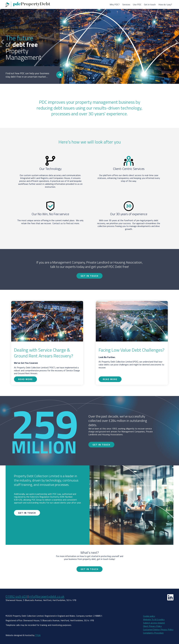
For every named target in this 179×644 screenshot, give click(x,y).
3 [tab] (94, 78)
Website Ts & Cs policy (154, 619)
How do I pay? (165, 4)
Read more (60, 75)
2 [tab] (89, 78)
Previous (2, 42)
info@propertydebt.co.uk (47, 596)
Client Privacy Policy (152, 626)
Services (126, 4)
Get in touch (150, 4)
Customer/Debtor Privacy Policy (158, 629)
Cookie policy (149, 616)
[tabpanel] (89, 42)
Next (177, 42)
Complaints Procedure (153, 633)
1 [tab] (85, 78)
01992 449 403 (16, 596)
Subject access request (154, 623)
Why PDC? (115, 4)
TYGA (38, 635)
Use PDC (137, 4)
